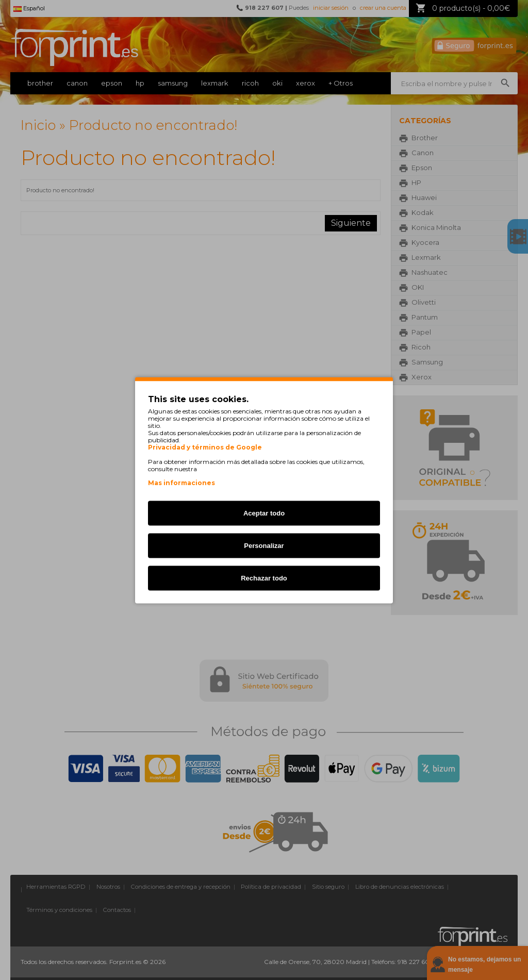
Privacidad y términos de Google (205, 447)
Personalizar (264, 545)
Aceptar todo (264, 513)
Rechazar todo (264, 578)
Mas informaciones (181, 482)
